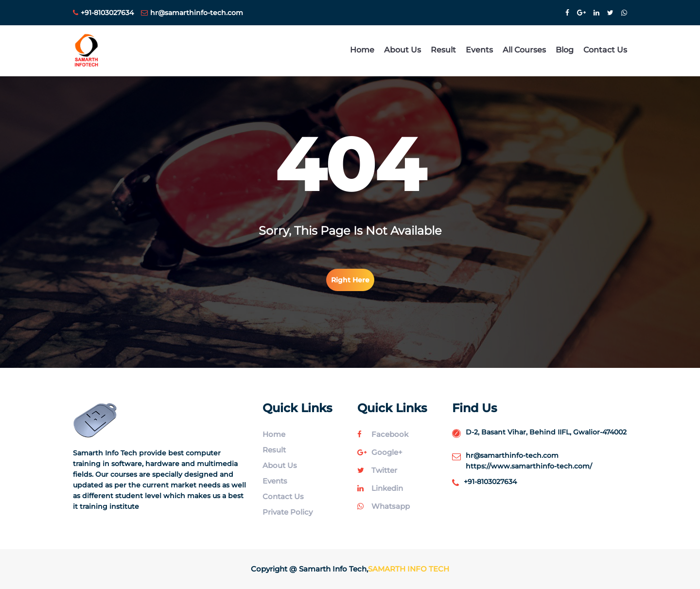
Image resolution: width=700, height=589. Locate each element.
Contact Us (605, 50)
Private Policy (288, 512)
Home (362, 50)
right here (350, 280)
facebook (383, 434)
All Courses (524, 50)
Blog (565, 50)
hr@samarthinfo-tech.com (192, 13)
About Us (402, 50)
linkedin (380, 488)
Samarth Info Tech (409, 569)
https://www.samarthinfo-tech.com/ (529, 466)
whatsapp (384, 506)
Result (443, 50)
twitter (377, 470)
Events (479, 50)
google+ (380, 452)
